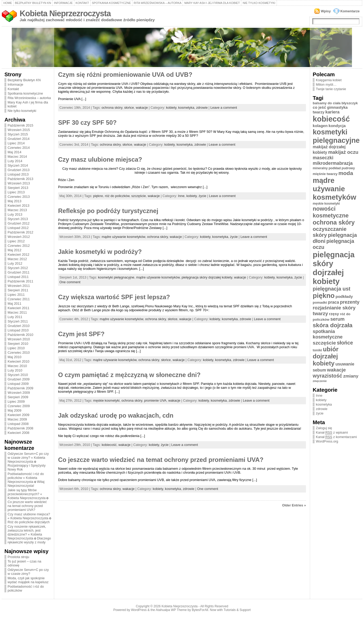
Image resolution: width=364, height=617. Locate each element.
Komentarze (350, 11)
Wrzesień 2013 (19, 183)
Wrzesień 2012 (19, 237)
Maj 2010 (15, 357)
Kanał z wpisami (332, 433)
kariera (332, 112)
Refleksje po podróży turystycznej (108, 211)
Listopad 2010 (18, 330)
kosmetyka (186, 108)
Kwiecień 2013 (18, 206)
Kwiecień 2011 (18, 308)
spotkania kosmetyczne (328, 334)
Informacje (63, 3)
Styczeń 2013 (18, 219)
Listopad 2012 (18, 228)
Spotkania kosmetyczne (111, 3)
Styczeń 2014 (18, 165)
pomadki (320, 302)
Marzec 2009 (17, 419)
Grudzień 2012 (19, 223)
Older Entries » (294, 505)
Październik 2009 (20, 388)
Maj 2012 (15, 250)
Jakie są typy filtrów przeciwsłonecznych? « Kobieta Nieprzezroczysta (27, 494)
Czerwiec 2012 (19, 246)
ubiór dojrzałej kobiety (326, 356)
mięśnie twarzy (325, 174)
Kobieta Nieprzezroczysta (65, 13)
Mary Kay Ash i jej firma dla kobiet (212, 3)
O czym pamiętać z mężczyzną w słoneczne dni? (129, 375)
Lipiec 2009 (16, 402)
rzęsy (334, 314)
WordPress (139, 610)
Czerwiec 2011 (19, 299)
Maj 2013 (15, 201)
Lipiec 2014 (16, 143)
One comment (70, 282)
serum (337, 319)
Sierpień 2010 (18, 344)
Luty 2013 (15, 214)
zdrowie (202, 108)
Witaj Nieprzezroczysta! (26, 484)
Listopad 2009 (18, 384)
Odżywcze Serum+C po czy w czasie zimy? (28, 572)
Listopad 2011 (18, 277)
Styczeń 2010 (18, 375)
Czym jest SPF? (81, 334)
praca (333, 302)
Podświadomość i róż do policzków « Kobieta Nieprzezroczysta (26, 478)
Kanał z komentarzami (336, 437)
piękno (98, 196)
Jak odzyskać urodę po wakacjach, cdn (116, 416)
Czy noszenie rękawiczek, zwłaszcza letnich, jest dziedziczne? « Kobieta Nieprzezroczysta (27, 532)
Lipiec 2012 (16, 241)
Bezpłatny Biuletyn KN (33, 3)
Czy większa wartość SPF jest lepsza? (114, 297)
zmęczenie (320, 381)
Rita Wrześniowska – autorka (158, 3)
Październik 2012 (20, 232)
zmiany (351, 376)
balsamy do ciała (327, 103)
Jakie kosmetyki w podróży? (100, 252)
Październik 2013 (20, 179)
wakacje (142, 108)
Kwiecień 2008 (18, 433)
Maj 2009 (15, 410)
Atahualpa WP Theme (171, 610)
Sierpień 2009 (18, 397)
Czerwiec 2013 (19, 197)
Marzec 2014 (17, 157)
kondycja (337, 126)
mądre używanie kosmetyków (123, 237)
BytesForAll (200, 610)
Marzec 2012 (17, 259)
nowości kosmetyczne (331, 212)
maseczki (323, 158)
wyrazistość (327, 376)
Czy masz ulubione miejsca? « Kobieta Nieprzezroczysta (29, 516)
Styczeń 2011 (18, 321)
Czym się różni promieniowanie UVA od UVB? (125, 75)
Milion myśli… (326, 84)
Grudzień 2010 (19, 326)
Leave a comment (224, 108)
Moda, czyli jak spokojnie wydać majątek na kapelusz (28, 580)
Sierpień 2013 (18, 188)
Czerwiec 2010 (19, 353)
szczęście (139, 196)
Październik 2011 (20, 281)
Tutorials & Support (237, 610)
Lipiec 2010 (16, 348)
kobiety (171, 108)
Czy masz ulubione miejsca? (100, 160)
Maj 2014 (15, 152)
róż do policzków (117, 196)
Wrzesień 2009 (19, 393)
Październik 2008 (20, 428)
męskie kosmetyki (106, 400)
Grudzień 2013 (19, 170)
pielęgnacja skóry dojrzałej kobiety (207, 277)
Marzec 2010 (17, 366)
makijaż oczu (343, 152)
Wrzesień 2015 (19, 130)
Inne (181, 196)
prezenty (350, 302)
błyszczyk (350, 103)
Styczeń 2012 (18, 268)
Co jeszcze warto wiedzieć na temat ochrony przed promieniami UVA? (27, 506)
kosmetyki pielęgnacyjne (116, 277)
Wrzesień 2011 (19, 286)
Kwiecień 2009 (18, 415)
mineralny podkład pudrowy (334, 168)
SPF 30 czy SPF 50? (87, 123)
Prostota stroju (18, 557)
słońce (129, 108)
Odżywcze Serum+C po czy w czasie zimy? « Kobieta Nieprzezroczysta (28, 458)
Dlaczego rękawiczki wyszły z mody (29, 540)
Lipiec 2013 (16, 192)
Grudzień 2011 (19, 272)
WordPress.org (327, 441)
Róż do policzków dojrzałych (29, 522)
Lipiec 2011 (16, 295)
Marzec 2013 (17, 210)
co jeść (319, 107)
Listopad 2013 (18, 174)
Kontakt (82, 3)
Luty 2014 (15, 161)
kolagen (320, 126)
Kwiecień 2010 (18, 361)
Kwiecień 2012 (18, 255)
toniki (317, 350)
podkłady (344, 296)
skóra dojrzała (333, 325)
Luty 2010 (15, 370)
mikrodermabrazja (333, 163)
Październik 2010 (20, 335)
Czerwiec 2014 (19, 148)
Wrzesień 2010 (19, 339)
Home (8, 3)
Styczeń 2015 (18, 134)
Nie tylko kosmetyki (259, 3)
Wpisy (326, 11)
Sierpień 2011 (18, 290)
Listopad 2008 (18, 424)
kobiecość (109, 445)
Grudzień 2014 (19, 139)
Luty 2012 (15, 263)
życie (202, 196)
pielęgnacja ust (332, 289)
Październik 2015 (20, 125)
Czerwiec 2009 (19, 406)
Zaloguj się (324, 428)
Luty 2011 (15, 317)
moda (346, 173)
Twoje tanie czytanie (331, 89)
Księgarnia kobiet (329, 80)
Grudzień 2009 (19, 379)
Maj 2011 (15, 304)
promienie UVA (155, 400)
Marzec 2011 (17, 312)
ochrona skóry (112, 108)
